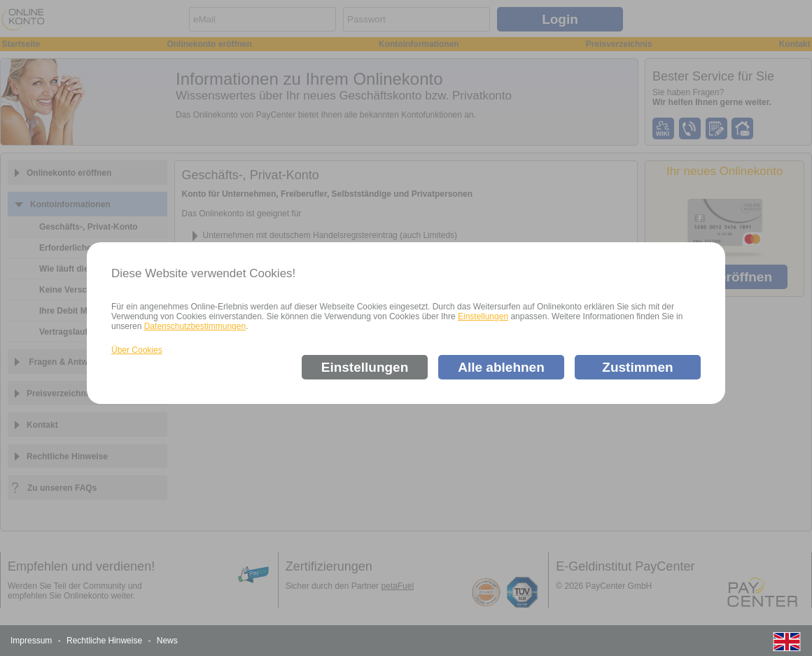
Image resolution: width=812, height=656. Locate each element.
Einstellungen (483, 316)
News (167, 641)
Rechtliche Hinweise (104, 641)
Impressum (31, 641)
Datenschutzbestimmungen (195, 326)
